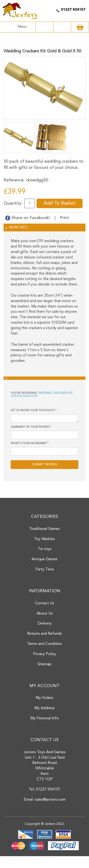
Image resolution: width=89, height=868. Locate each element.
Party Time (45, 569)
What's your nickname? (29, 443)
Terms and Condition (44, 644)
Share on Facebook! (28, 218)
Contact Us (44, 603)
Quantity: (13, 203)
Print (64, 218)
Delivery (45, 624)
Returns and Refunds (44, 634)
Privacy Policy (44, 654)
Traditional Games (44, 529)
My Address (44, 708)
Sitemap (44, 664)
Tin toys (45, 549)
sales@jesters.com (50, 800)
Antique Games (44, 559)
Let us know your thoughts (33, 410)
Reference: (14, 180)
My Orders (44, 698)
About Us (45, 614)
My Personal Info (45, 718)
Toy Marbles (45, 539)
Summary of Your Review (30, 427)
